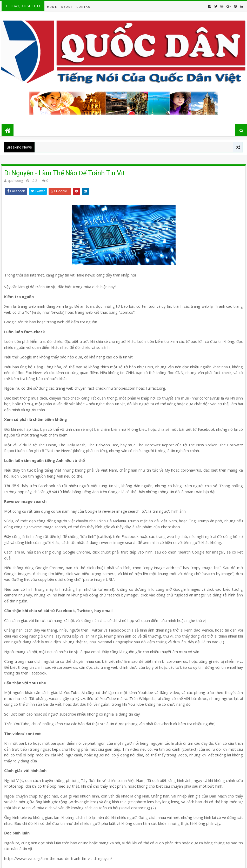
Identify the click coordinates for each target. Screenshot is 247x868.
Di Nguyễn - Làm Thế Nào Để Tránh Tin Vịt (64, 173)
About (67, 7)
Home (52, 7)
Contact (84, 7)
